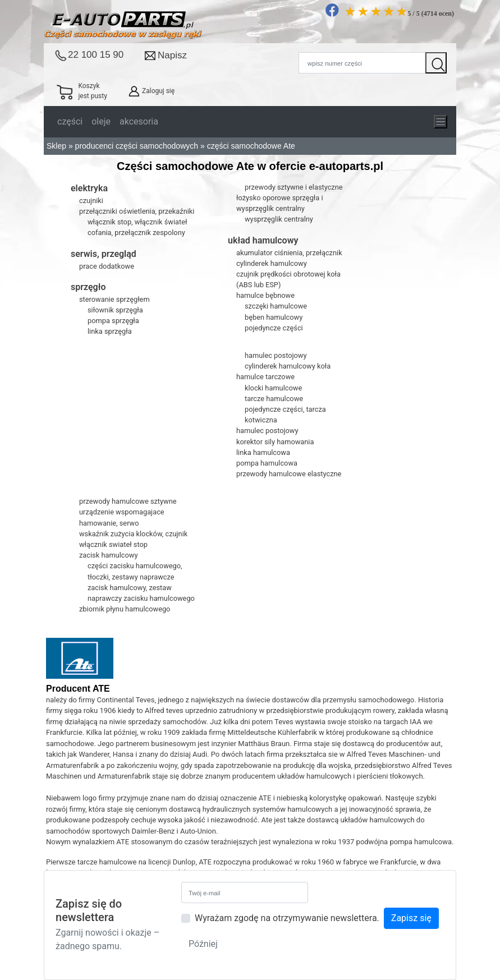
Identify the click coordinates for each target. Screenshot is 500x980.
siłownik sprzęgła (115, 310)
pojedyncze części (274, 328)
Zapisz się (411, 918)
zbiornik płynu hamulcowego (125, 609)
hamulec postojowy (276, 355)
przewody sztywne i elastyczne (294, 187)
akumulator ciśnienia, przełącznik (289, 253)
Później (203, 944)
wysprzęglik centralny (279, 219)
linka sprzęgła (110, 331)
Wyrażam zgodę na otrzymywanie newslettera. (287, 918)
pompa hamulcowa (267, 463)
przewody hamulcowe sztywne (128, 501)
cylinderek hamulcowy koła (288, 366)
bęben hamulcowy (274, 317)
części (70, 121)
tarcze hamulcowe (274, 399)
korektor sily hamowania (275, 442)
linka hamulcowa (263, 452)
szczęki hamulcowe (276, 306)
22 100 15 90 (96, 55)
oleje (101, 121)
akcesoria (139, 121)
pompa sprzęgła (113, 321)
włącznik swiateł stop (113, 544)
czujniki (91, 201)
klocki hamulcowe (273, 388)
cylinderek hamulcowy (272, 263)
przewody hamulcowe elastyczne (289, 474)
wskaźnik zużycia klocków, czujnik (133, 534)
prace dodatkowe (107, 266)
